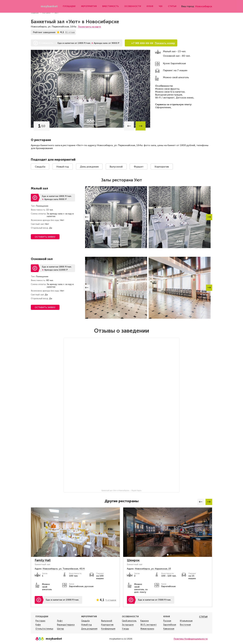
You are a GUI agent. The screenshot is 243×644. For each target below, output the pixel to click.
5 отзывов (111, 600)
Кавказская (169, 629)
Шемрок (133, 560)
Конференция (108, 629)
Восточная (185, 625)
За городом (128, 625)
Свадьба (40, 167)
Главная (35, 13)
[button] (129, 126)
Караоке (145, 621)
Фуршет (139, 167)
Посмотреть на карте (89, 27)
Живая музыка (147, 629)
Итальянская (186, 621)
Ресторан (40, 621)
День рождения (89, 167)
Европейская (170, 625)
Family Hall (43, 560)
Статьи (172, 5)
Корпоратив (162, 167)
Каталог (46, 13)
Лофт (60, 621)
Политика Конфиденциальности (191, 639)
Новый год (63, 167)
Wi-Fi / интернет (149, 625)
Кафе (38, 625)
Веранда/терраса (66, 625)
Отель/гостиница (44, 629)
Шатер (60, 629)
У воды (125, 629)
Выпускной (116, 167)
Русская (167, 621)
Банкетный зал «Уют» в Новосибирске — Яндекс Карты (122, 491)
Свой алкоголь (129, 621)
